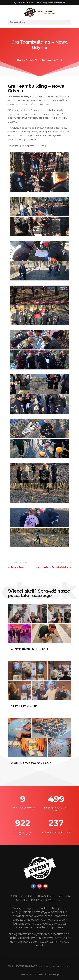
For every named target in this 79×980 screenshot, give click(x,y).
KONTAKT (27, 896)
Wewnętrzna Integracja (30, 649)
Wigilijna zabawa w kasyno (31, 763)
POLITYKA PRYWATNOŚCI (46, 900)
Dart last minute (24, 706)
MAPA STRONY (45, 896)
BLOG (14, 896)
